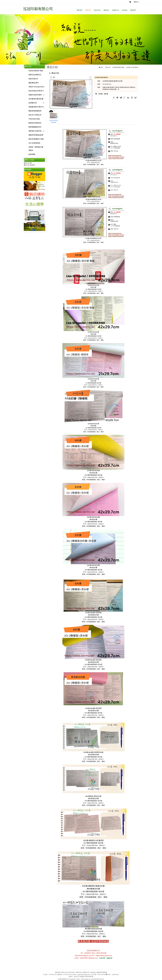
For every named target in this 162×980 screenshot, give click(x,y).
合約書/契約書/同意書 (36, 99)
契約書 (106, 94)
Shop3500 (94, 979)
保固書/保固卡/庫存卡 (36, 107)
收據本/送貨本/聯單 (35, 95)
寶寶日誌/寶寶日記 (35, 75)
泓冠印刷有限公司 (38, 9)
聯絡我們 (133, 10)
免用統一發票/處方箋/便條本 (36, 149)
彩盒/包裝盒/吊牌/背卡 (36, 91)
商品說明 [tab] (54, 122)
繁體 (105, 972)
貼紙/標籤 (32, 154)
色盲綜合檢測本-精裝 (36, 71)
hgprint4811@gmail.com (85, 974)
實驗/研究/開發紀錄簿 (36, 135)
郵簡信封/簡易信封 (35, 123)
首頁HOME (97, 10)
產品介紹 (88, 10)
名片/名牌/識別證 (34, 143)
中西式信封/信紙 (34, 119)
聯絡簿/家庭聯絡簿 (35, 111)
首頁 (102, 67)
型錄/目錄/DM (33, 79)
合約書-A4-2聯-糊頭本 (132, 67)
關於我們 (80, 10)
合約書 (100, 94)
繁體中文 (136, 2)
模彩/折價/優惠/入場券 (36, 139)
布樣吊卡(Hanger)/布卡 (36, 87)
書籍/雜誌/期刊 (34, 83)
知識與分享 (115, 10)
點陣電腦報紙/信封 (35, 127)
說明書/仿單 (33, 103)
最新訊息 (106, 10)
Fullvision (101, 979)
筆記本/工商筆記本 (35, 115)
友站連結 (125, 10)
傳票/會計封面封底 (35, 131)
